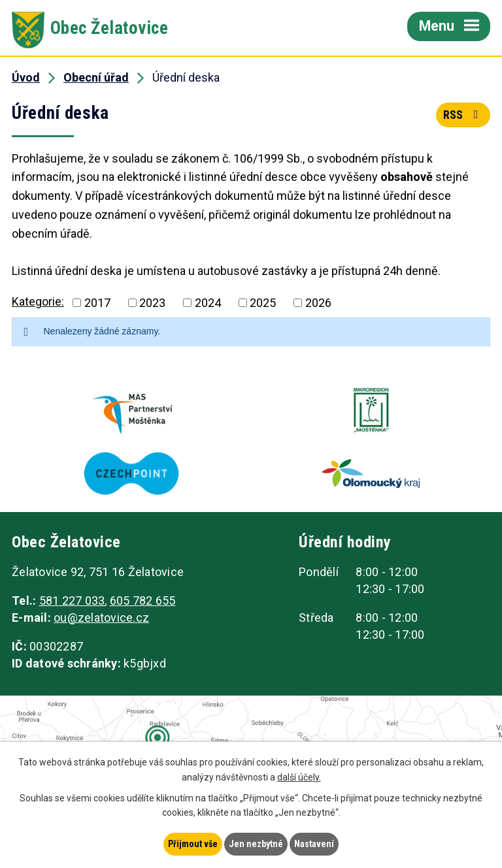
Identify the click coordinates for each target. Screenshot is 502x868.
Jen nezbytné (256, 844)
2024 (208, 303)
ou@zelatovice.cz (101, 618)
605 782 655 (143, 601)
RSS (463, 115)
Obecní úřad (96, 77)
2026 (318, 303)
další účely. (299, 777)
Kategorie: (38, 301)
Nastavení (314, 844)
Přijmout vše (193, 844)
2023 (152, 303)
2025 (263, 303)
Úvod (26, 77)
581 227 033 (72, 601)
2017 (97, 303)
